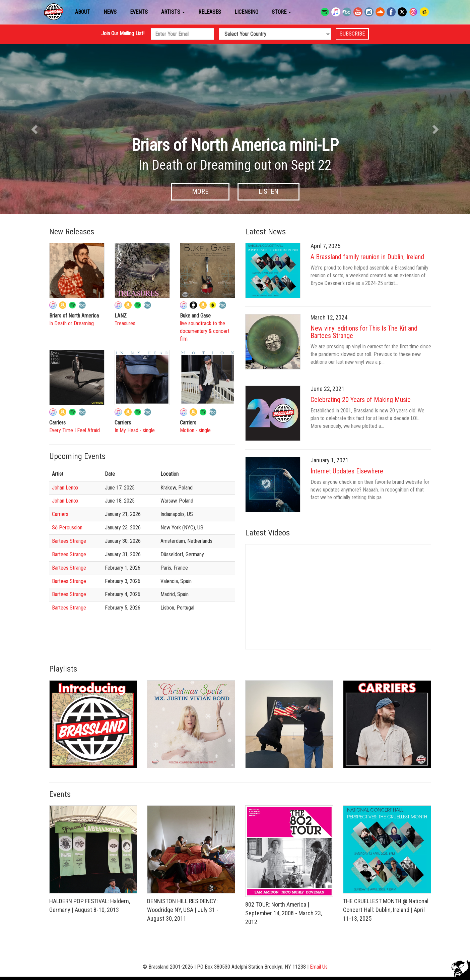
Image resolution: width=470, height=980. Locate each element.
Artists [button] (173, 12)
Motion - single (195, 430)
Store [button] (281, 12)
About (83, 12)
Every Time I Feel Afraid (75, 430)
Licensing (246, 12)
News (110, 12)
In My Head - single (135, 430)
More (200, 191)
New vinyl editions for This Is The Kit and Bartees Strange (364, 332)
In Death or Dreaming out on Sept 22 (235, 165)
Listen (268, 191)
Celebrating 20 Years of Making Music (360, 400)
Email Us (319, 967)
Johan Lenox (65, 488)
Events (139, 12)
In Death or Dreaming (72, 323)
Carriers (60, 514)
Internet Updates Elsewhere (347, 471)
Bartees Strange (69, 541)
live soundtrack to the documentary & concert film (205, 331)
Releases (210, 12)
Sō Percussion (67, 528)
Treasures (125, 323)
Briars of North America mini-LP (235, 145)
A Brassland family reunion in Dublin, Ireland (367, 257)
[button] (35, 129)
